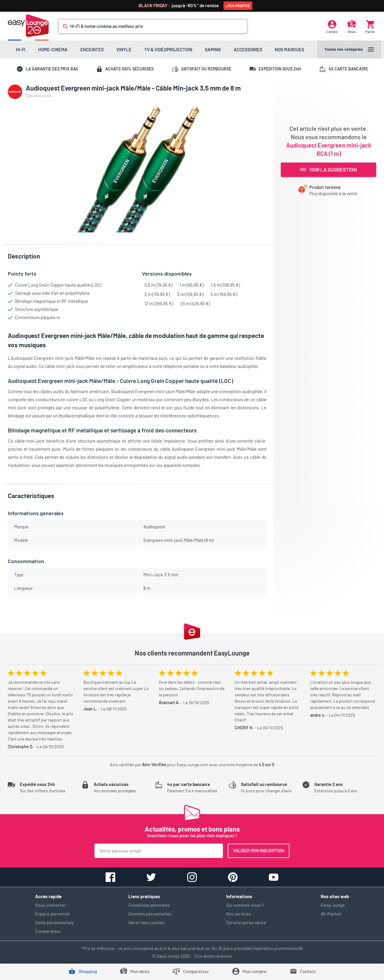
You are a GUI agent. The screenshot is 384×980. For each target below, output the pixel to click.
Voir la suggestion (328, 169)
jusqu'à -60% (194, 5)
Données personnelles (150, 914)
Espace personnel (52, 914)
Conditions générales (149, 905)
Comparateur (48, 931)
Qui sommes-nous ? (245, 905)
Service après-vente (246, 922)
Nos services (239, 914)
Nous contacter (50, 905)
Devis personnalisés (54, 922)
